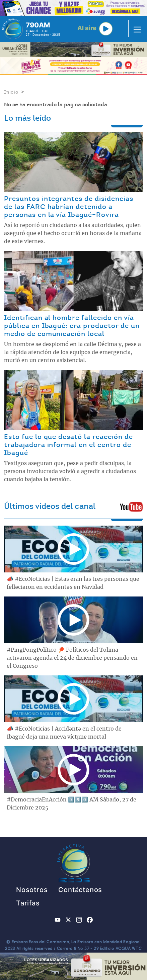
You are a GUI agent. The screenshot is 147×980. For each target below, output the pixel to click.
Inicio (11, 92)
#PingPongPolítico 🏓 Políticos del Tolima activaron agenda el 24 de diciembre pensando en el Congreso (72, 658)
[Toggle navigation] (135, 29)
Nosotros (32, 890)
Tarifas (28, 903)
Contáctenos (80, 890)
